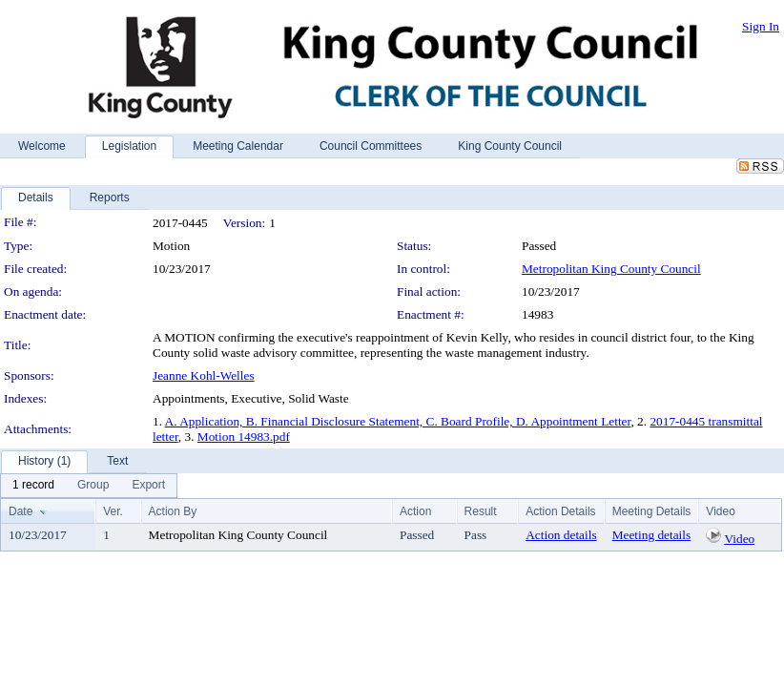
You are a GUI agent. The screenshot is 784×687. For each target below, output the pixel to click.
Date (21, 511)
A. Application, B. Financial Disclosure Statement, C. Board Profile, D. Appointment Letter (398, 421)
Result (481, 511)
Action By (173, 511)
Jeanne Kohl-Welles (204, 375)
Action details (561, 535)
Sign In (761, 26)
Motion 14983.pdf (244, 437)
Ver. (113, 511)
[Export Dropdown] (148, 486)
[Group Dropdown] (93, 486)
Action (415, 511)
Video (739, 539)
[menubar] (89, 486)
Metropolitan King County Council (611, 269)
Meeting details (652, 535)
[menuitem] (33, 486)
